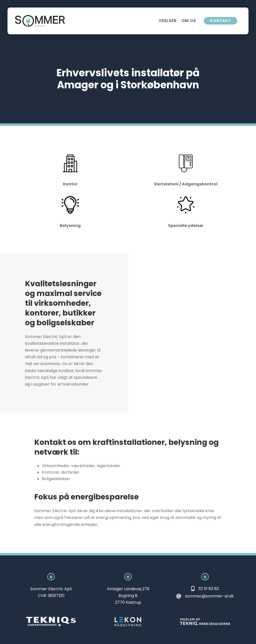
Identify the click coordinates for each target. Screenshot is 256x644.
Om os (189, 21)
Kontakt (220, 21)
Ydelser (168, 21)
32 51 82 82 (209, 589)
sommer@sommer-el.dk (209, 596)
